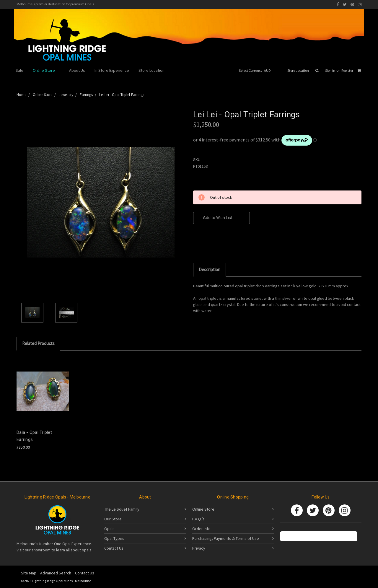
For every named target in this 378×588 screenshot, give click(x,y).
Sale (19, 70)
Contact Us (114, 548)
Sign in (330, 70)
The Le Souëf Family (122, 509)
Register (347, 70)
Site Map (29, 573)
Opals (109, 529)
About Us (77, 70)
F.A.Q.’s (198, 519)
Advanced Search (56, 573)
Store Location (298, 70)
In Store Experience (112, 70)
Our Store (113, 519)
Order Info (201, 529)
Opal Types (114, 538)
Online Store (46, 70)
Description (210, 269)
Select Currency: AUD (257, 70)
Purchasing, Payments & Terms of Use (226, 538)
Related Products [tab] (38, 343)
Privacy (199, 548)
